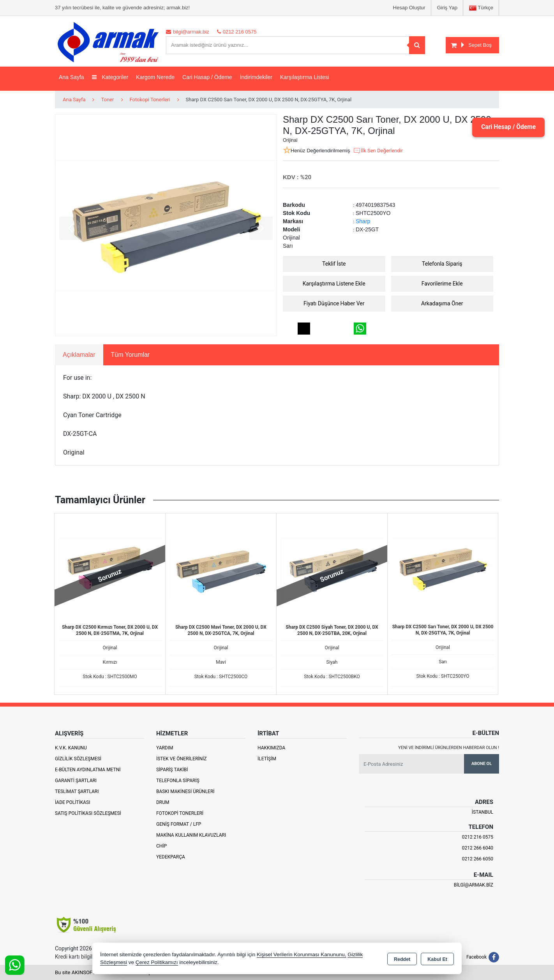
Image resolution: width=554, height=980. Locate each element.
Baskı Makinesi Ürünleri (185, 791)
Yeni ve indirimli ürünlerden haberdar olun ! (449, 748)
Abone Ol (482, 764)
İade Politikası (72, 802)
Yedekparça (171, 857)
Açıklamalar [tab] (79, 355)
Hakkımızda (271, 748)
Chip (161, 846)
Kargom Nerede (155, 77)
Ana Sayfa (71, 77)
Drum (163, 802)
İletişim (267, 759)
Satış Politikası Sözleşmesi (88, 813)
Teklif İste (334, 264)
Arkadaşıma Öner (442, 303)
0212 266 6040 (478, 848)
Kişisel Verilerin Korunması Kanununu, (302, 954)
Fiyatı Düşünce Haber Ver (334, 303)
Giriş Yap (447, 8)
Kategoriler (110, 77)
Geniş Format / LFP (179, 824)
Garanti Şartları (76, 781)
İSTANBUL (483, 812)
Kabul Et (437, 959)
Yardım (165, 748)
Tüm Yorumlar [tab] (131, 355)
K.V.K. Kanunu (71, 748)
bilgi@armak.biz (474, 885)
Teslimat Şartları (77, 791)
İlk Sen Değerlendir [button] (378, 151)
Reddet (402, 959)
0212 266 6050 (478, 859)
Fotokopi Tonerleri (180, 813)
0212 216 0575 (478, 837)
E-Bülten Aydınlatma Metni (88, 770)
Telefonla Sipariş (442, 264)
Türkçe (481, 8)
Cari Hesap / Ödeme (507, 127)
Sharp (363, 221)
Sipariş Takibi (172, 770)
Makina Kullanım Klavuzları (191, 835)
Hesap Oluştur (409, 8)
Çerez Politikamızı (157, 962)
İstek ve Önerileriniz (182, 759)
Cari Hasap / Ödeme (207, 77)
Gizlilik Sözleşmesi (78, 759)
